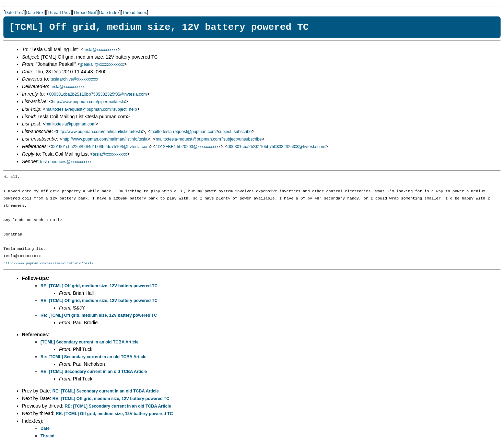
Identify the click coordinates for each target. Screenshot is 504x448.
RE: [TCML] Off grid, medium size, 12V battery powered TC (99, 286)
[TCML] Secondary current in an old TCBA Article (90, 342)
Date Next (35, 13)
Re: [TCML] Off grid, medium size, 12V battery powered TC (99, 315)
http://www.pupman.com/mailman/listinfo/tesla (99, 132)
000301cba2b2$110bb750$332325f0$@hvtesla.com (98, 94)
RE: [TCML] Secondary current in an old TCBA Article (94, 372)
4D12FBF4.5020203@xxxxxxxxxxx (188, 147)
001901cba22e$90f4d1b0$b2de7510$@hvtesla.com (101, 147)
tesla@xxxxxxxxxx (101, 50)
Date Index (109, 13)
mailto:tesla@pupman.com (71, 124)
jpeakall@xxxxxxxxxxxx (102, 64)
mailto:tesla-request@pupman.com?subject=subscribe (201, 132)
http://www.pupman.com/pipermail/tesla (89, 102)
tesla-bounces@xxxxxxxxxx (66, 162)
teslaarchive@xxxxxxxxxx (74, 79)
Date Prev (14, 13)
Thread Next (85, 13)
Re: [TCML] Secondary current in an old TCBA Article (93, 357)
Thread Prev (59, 13)
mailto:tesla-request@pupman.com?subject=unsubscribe (209, 139)
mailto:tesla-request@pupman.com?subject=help (91, 109)
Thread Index (134, 13)
